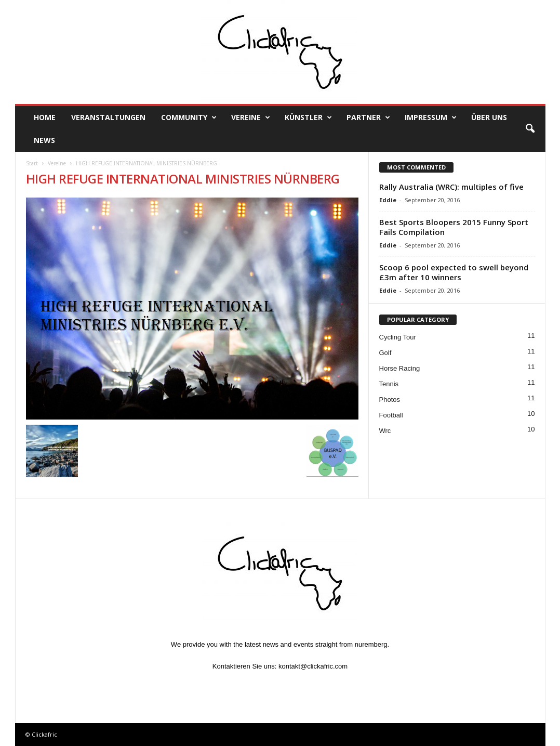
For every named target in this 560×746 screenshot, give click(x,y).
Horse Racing (400, 368)
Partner (368, 117)
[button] (530, 129)
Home (45, 117)
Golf (385, 353)
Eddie (388, 200)
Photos (390, 400)
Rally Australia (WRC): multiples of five (451, 187)
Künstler (308, 117)
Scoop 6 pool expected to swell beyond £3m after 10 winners (454, 272)
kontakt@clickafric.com (313, 666)
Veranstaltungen (108, 117)
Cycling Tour (398, 337)
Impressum (431, 117)
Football (391, 415)
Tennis (389, 384)
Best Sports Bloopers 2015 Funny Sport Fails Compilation (454, 227)
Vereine (251, 117)
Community (189, 117)
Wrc (385, 431)
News (44, 140)
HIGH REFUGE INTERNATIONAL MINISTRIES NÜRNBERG (183, 179)
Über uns (489, 117)
